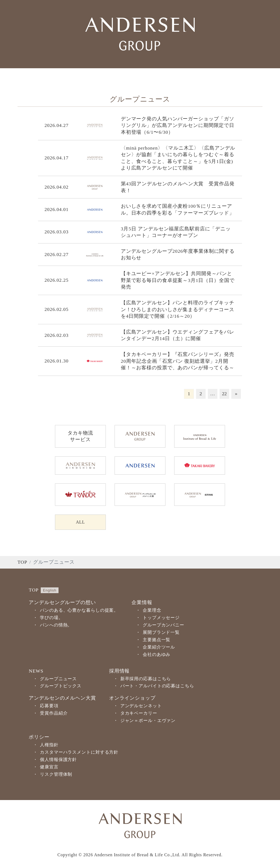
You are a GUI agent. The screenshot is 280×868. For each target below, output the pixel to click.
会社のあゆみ (157, 655)
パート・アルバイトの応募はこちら (157, 687)
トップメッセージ (161, 618)
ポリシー (39, 738)
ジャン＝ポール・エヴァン (148, 721)
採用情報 (119, 671)
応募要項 (49, 707)
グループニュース (58, 679)
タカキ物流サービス (80, 436)
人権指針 (49, 746)
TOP (22, 563)
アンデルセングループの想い (62, 603)
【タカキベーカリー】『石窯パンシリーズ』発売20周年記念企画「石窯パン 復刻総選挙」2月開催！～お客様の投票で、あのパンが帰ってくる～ (178, 361)
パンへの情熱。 (56, 626)
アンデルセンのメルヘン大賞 (62, 699)
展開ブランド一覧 (161, 633)
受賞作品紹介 (54, 714)
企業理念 (152, 611)
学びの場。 (51, 618)
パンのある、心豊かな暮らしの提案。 (79, 611)
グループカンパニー (164, 626)
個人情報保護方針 (58, 760)
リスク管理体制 (56, 775)
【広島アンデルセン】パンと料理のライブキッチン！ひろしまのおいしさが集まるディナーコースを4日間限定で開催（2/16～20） (178, 309)
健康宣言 (49, 767)
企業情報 (142, 603)
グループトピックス (61, 687)
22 (224, 394)
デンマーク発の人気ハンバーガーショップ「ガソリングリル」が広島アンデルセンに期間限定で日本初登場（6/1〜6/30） (178, 125)
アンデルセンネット (141, 707)
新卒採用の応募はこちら (146, 679)
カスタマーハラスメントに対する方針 (79, 753)
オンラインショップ (132, 699)
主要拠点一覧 (157, 640)
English (50, 591)
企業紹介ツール (159, 648)
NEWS (36, 671)
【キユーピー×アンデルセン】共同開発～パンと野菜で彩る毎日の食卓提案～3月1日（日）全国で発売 (178, 280)
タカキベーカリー (139, 714)
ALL (80, 522)
